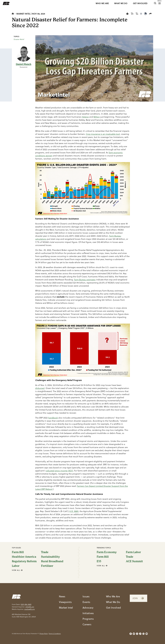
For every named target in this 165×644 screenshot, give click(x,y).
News (62, 596)
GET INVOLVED (140, 3)
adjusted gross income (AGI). (60, 471)
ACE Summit (134, 561)
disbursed (40, 388)
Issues (86, 596)
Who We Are (113, 596)
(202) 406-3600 (26, 604)
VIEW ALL (17, 570)
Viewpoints (65, 602)
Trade (45, 552)
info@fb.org (30, 607)
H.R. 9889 (74, 511)
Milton (97, 117)
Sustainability (50, 557)
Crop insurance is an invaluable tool (103, 134)
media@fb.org (29, 609)
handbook (53, 418)
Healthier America (24, 557)
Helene (85, 117)
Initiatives (88, 613)
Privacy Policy (44, 634)
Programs (88, 619)
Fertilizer (47, 566)
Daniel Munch (24, 64)
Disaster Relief (19, 39)
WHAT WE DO (121, 3)
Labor (16, 566)
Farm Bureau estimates (85, 280)
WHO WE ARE (102, 3)
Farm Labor (133, 552)
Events (86, 602)
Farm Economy (107, 552)
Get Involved (113, 608)
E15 (99, 561)
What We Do (113, 602)
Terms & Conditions (55, 634)
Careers (87, 624)
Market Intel (23, 14)
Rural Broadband (52, 561)
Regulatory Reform (24, 561)
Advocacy (88, 608)
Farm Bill (18, 552)
